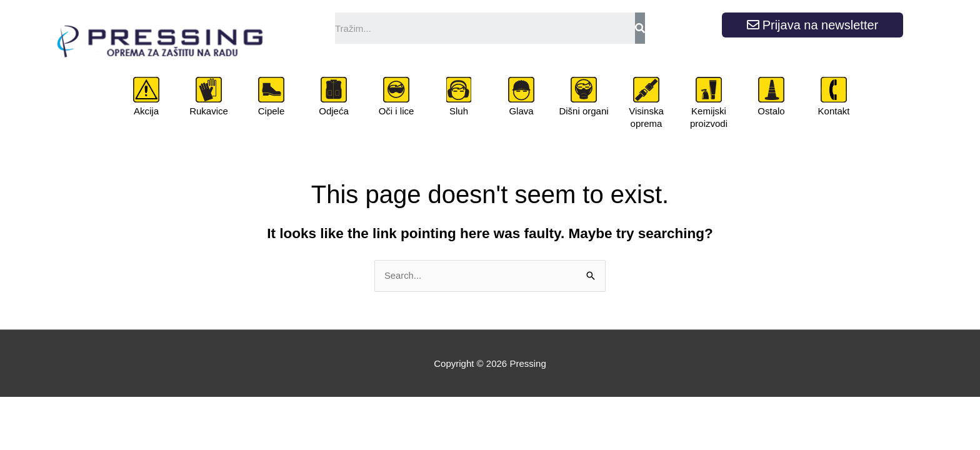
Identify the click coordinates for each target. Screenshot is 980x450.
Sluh (459, 111)
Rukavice (209, 111)
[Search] (640, 28)
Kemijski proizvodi (709, 117)
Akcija (146, 111)
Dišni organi (583, 111)
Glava (521, 111)
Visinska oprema (646, 117)
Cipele (272, 111)
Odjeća (334, 111)
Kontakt (834, 111)
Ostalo (771, 111)
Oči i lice (397, 111)
